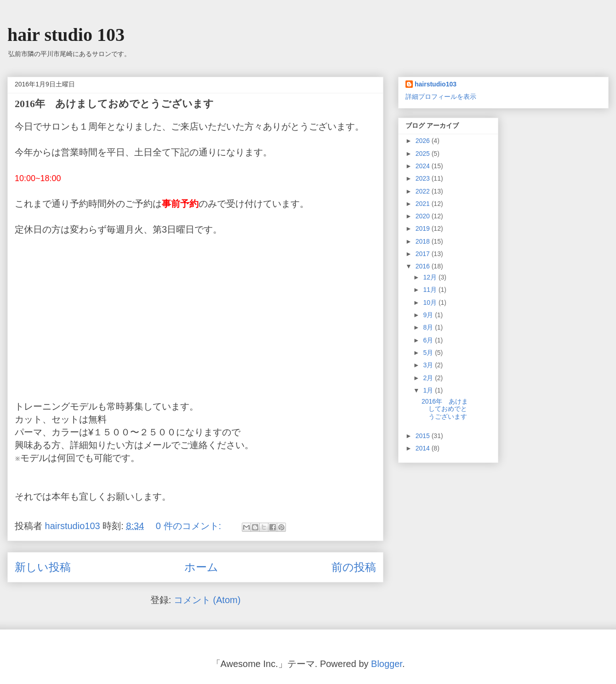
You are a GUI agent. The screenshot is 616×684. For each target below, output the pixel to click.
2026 (424, 141)
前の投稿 (354, 567)
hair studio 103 (66, 35)
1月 (429, 390)
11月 (431, 290)
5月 (429, 353)
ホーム (201, 567)
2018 (424, 241)
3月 (429, 365)
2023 (424, 178)
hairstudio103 (436, 84)
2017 (424, 254)
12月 (431, 277)
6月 (429, 340)
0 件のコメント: (190, 526)
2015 (424, 436)
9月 (429, 315)
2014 (424, 448)
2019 (424, 228)
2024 (424, 166)
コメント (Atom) (207, 600)
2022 (424, 191)
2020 (424, 216)
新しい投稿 (43, 567)
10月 (431, 302)
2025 (424, 154)
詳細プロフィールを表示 (441, 97)
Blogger (387, 664)
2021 (424, 204)
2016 (424, 266)
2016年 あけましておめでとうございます (114, 104)
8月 (429, 327)
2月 (429, 378)
